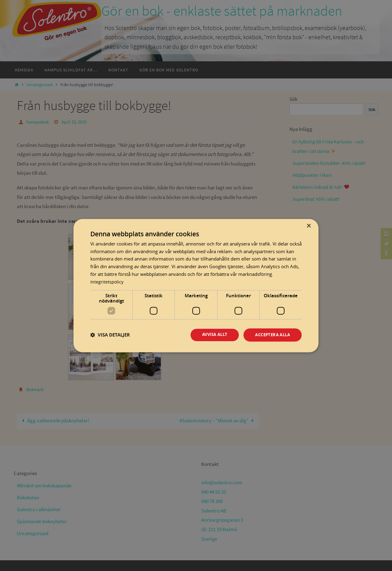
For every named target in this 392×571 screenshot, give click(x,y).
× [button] (309, 226)
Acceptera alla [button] (271, 335)
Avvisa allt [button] (209, 335)
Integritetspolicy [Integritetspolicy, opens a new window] (107, 281)
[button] (110, 335)
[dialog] (196, 286)
